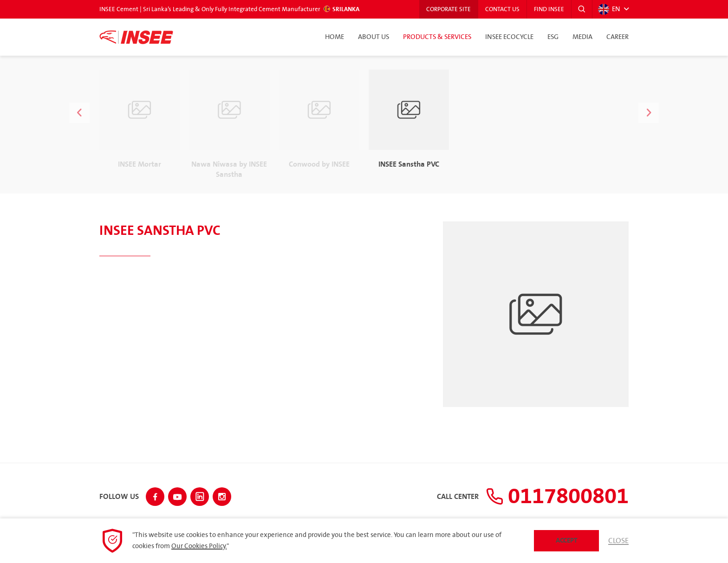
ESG (553, 37)
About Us (374, 37)
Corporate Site (448, 9)
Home (335, 37)
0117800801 (557, 497)
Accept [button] (567, 540)
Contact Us (502, 9)
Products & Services (437, 37)
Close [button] (618, 541)
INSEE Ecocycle (509, 37)
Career (617, 37)
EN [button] (609, 9)
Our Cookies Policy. (199, 546)
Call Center (458, 497)
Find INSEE (549, 9)
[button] (582, 9)
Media (582, 37)
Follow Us (119, 497)
